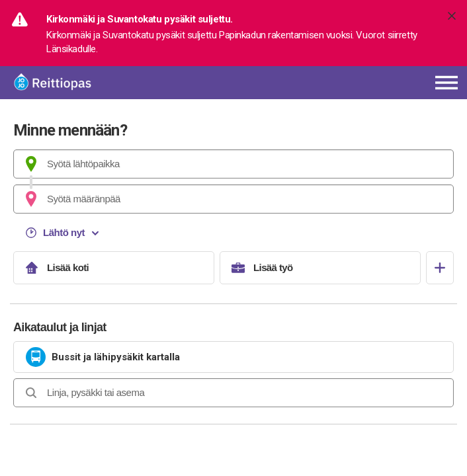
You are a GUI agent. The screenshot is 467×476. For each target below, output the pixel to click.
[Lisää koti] (114, 268)
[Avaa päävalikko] (446, 83)
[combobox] (233, 164)
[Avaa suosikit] (440, 268)
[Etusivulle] (93, 83)
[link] (233, 357)
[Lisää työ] (320, 268)
